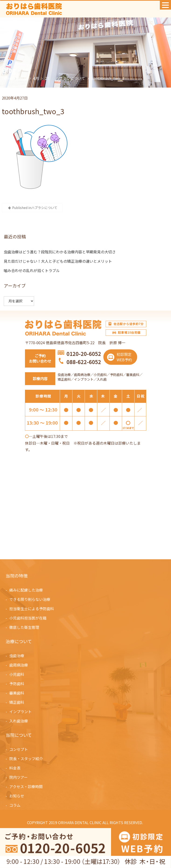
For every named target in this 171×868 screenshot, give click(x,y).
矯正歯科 (18, 702)
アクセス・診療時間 (27, 786)
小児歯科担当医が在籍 (29, 618)
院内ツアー (19, 777)
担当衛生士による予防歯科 (32, 609)
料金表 (16, 768)
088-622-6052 (84, 362)
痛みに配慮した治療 (27, 590)
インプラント (21, 711)
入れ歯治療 (19, 720)
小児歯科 (18, 674)
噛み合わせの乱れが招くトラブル (32, 270)
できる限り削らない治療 (30, 599)
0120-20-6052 (84, 354)
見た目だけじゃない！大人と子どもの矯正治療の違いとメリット (58, 261)
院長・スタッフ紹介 (27, 759)
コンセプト (19, 750)
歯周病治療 (19, 665)
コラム (16, 805)
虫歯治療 (18, 656)
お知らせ (18, 795)
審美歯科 (18, 693)
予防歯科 (18, 684)
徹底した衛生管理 (25, 627)
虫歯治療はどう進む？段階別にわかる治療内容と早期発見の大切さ (60, 252)
